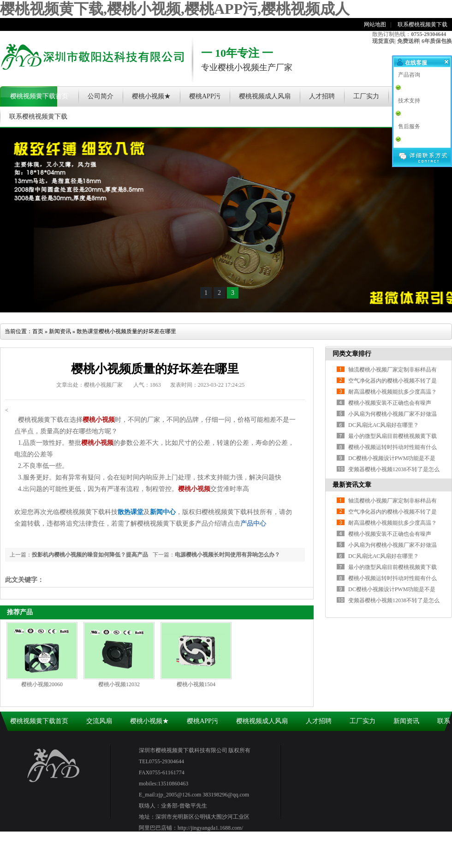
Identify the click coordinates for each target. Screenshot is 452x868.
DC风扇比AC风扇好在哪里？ (384, 425)
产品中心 (253, 524)
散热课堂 (88, 331)
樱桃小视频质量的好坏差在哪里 (137, 331)
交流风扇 (99, 721)
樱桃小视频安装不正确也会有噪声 (390, 403)
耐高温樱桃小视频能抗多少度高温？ (393, 523)
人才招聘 (322, 96)
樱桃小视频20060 (42, 684)
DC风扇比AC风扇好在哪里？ (384, 556)
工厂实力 (366, 96)
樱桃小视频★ (151, 96)
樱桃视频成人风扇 (265, 96)
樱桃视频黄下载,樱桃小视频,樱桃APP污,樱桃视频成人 (175, 9)
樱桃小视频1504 (196, 684)
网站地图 (375, 24)
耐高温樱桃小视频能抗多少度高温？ (393, 392)
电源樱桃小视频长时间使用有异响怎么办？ (227, 555)
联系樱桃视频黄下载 (422, 24)
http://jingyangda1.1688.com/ (210, 828)
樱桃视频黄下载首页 (39, 96)
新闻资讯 (60, 331)
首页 (38, 331)
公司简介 (101, 96)
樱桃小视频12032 (119, 684)
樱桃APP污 (205, 96)
